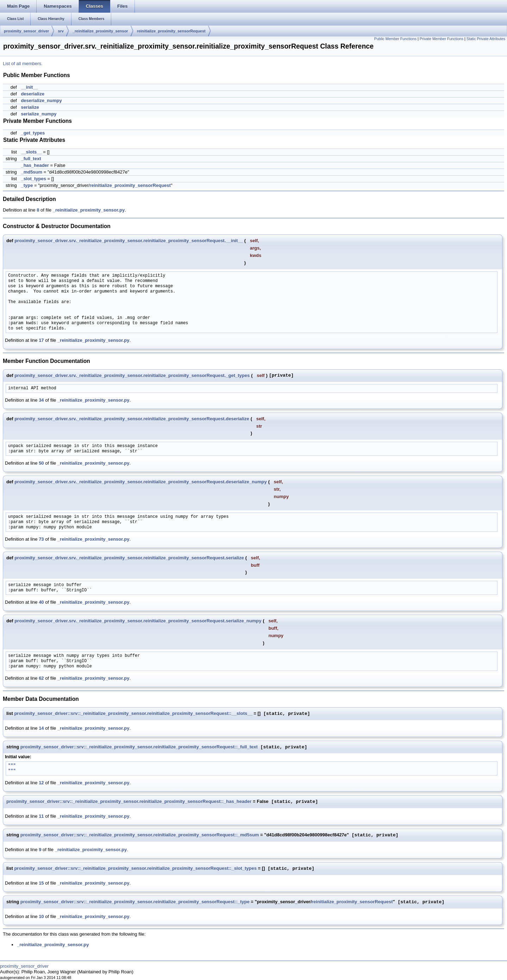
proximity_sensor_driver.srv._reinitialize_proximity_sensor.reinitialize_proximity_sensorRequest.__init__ (129, 241)
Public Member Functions (395, 39)
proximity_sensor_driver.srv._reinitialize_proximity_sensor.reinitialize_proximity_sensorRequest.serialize (129, 558)
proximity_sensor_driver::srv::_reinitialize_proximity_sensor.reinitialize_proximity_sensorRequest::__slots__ (133, 714)
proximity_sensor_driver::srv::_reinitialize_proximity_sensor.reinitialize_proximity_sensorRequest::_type (135, 902)
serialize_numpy (39, 114)
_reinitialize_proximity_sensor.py (89, 210)
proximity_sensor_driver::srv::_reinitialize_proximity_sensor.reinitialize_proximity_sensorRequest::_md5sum (140, 835)
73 (41, 539)
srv (61, 31)
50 (41, 463)
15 (41, 883)
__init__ (29, 87)
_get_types (33, 133)
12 (41, 783)
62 (41, 678)
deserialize (33, 94)
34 (41, 400)
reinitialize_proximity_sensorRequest (171, 31)
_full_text (31, 159)
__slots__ (31, 152)
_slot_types (33, 179)
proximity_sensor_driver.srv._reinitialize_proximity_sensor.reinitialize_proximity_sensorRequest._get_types (132, 375)
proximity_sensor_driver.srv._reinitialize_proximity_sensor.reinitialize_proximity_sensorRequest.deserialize (132, 419)
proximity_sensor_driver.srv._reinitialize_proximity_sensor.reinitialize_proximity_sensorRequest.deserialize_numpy (141, 482)
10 (41, 916)
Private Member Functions (442, 39)
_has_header (35, 165)
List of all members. (23, 64)
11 (41, 816)
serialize (30, 107)
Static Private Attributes (486, 39)
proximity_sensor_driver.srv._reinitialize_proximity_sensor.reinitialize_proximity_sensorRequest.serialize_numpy (138, 621)
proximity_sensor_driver (26, 31)
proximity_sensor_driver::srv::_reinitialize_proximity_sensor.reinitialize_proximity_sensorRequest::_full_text (139, 747)
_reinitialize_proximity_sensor (100, 31)
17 (41, 340)
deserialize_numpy (41, 100)
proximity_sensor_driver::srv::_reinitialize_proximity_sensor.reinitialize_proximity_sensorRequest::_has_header (129, 802)
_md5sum (32, 172)
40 (41, 602)
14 (41, 728)
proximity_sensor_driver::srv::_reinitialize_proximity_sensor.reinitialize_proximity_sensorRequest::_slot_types (135, 869)
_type (27, 185)
